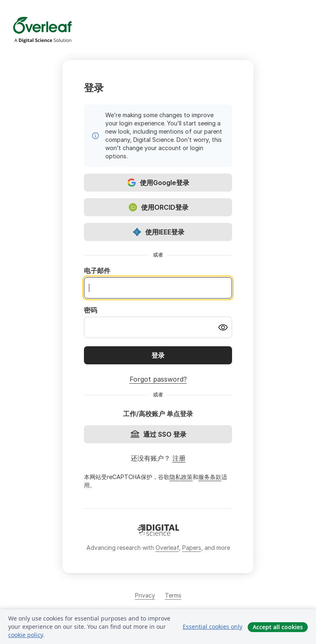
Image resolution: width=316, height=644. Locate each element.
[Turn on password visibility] (223, 327)
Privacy (145, 595)
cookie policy (26, 635)
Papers (192, 548)
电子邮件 (97, 271)
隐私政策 (181, 477)
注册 (179, 458)
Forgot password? (158, 379)
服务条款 (210, 477)
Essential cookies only (213, 627)
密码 (91, 310)
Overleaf (167, 548)
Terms (173, 595)
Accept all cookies (278, 627)
